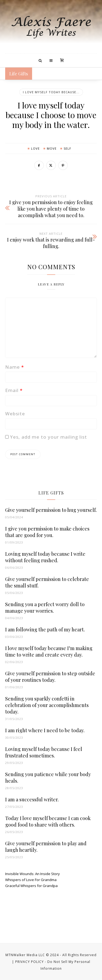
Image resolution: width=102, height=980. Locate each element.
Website (15, 414)
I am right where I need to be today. (45, 730)
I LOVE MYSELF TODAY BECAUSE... (51, 92)
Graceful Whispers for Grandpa (31, 886)
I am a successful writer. (32, 799)
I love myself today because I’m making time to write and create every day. (49, 651)
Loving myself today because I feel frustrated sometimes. (44, 752)
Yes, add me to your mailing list (46, 437)
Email (14, 390)
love (35, 148)
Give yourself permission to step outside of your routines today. (50, 677)
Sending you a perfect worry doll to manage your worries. (45, 608)
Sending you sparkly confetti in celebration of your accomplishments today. (47, 705)
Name (15, 367)
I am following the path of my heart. (45, 629)
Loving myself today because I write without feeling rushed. (45, 557)
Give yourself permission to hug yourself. (51, 510)
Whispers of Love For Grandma (31, 880)
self (67, 148)
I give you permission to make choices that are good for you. (47, 532)
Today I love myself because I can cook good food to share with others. (48, 821)
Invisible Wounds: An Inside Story (33, 874)
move (52, 148)
